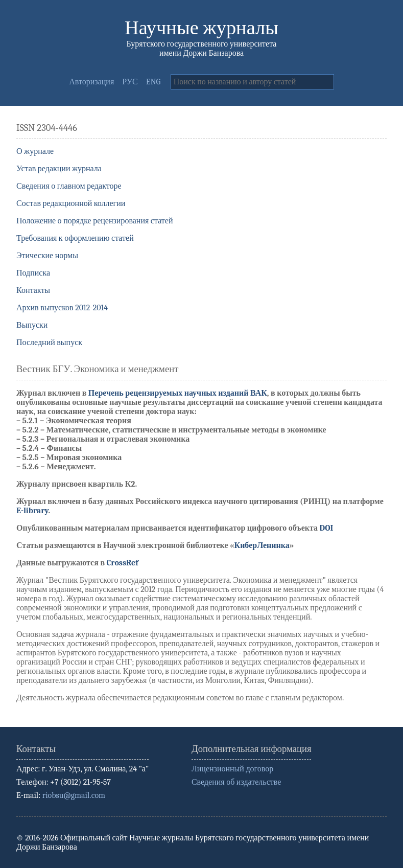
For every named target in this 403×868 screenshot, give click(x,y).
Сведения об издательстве (236, 782)
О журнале (35, 151)
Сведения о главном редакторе (69, 186)
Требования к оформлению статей (75, 238)
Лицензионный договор (232, 769)
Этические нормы (47, 256)
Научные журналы (201, 28)
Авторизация (91, 82)
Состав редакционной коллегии (71, 203)
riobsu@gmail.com (74, 795)
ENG (153, 82)
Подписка (33, 273)
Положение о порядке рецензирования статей (95, 221)
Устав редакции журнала (59, 169)
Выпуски (32, 325)
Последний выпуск (49, 342)
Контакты (33, 290)
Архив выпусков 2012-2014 (62, 308)
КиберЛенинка (262, 545)
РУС (130, 82)
